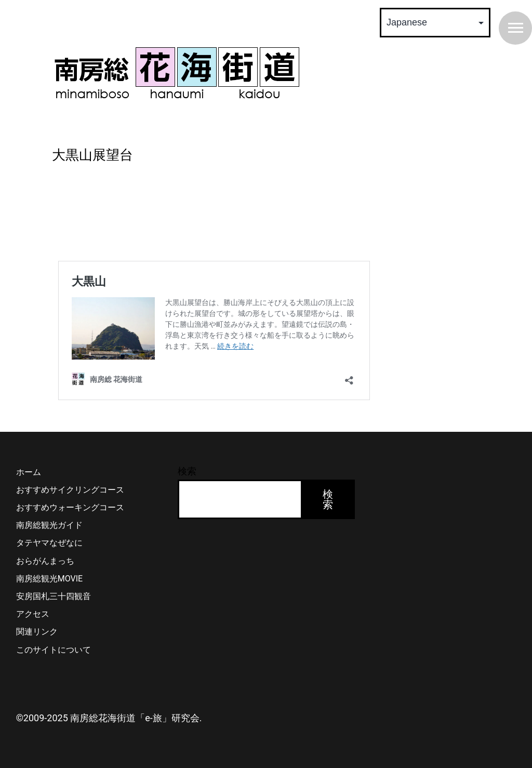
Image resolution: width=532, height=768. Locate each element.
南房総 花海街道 (177, 73)
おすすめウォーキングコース (70, 507)
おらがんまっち (45, 561)
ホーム (29, 472)
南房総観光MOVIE (49, 579)
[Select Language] (435, 23)
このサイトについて (54, 650)
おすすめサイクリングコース (70, 490)
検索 (187, 471)
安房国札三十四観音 (54, 596)
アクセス (33, 614)
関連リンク (37, 632)
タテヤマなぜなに (49, 543)
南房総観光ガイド (49, 525)
